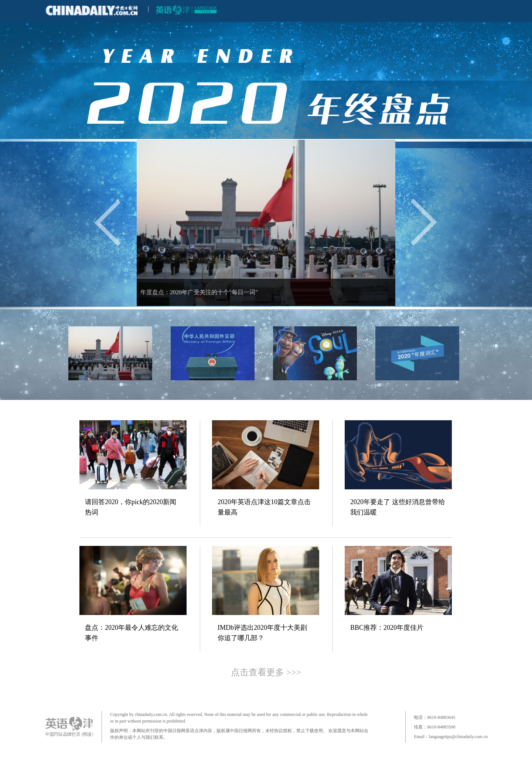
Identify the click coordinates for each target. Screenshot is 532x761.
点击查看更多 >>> (266, 672)
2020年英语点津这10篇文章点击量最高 (264, 507)
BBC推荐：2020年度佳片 (387, 628)
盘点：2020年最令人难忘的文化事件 (132, 633)
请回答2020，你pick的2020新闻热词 (131, 507)
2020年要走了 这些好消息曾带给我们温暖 (398, 507)
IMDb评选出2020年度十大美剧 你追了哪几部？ (262, 633)
